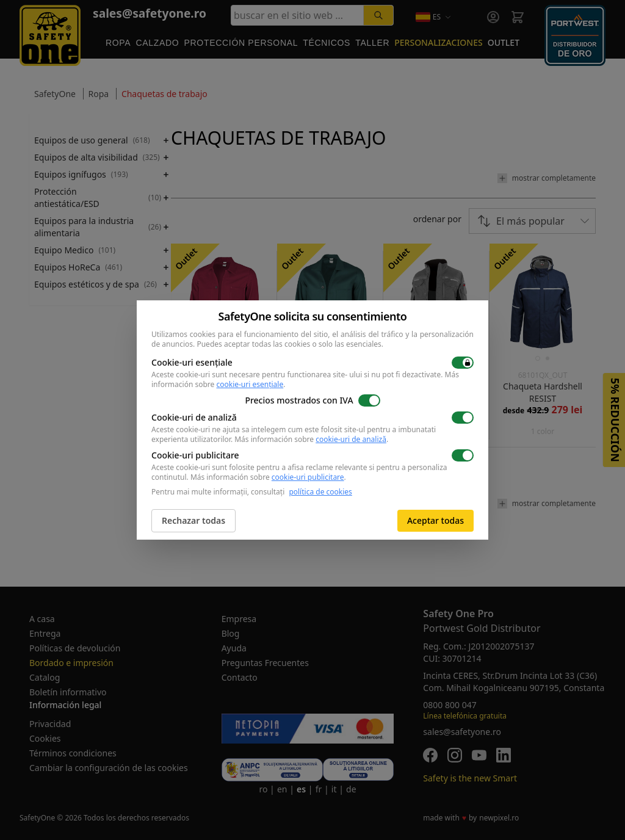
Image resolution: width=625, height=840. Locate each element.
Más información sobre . (311, 439)
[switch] (463, 363)
